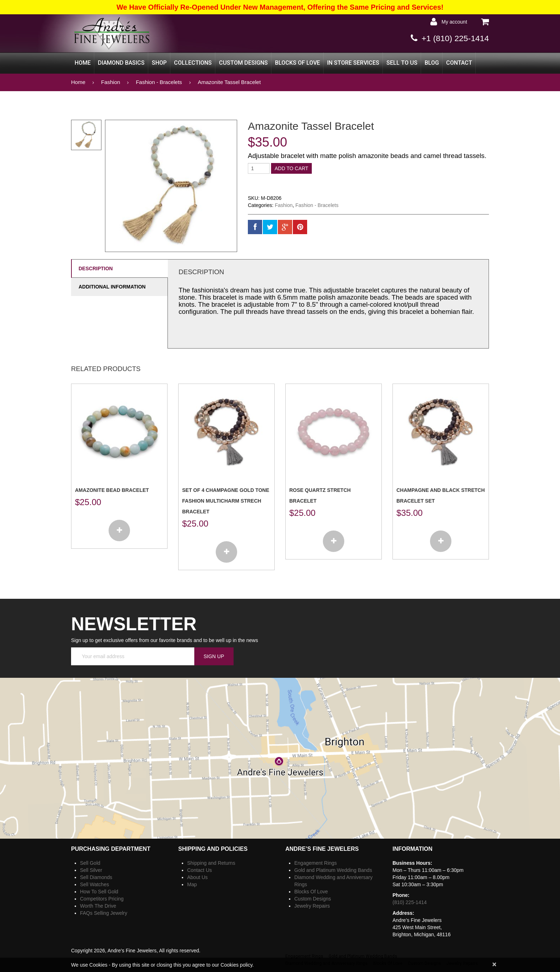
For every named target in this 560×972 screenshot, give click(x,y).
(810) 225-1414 (410, 902)
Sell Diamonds (96, 877)
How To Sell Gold (99, 892)
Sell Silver (91, 870)
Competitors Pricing (102, 899)
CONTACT (459, 63)
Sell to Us (402, 63)
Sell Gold (90, 863)
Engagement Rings (316, 863)
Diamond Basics (121, 63)
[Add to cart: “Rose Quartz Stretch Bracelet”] (334, 541)
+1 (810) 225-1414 (454, 38)
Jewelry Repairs (312, 906)
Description (96, 268)
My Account (453, 22)
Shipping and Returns (211, 863)
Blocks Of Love (297, 63)
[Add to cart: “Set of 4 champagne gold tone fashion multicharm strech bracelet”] (226, 552)
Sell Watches (94, 884)
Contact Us (199, 870)
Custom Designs (243, 63)
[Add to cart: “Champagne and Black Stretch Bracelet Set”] (441, 541)
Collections (193, 63)
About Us (197, 877)
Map (192, 884)
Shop (159, 63)
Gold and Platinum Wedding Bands (333, 870)
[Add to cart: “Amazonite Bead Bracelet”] (119, 531)
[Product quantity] (259, 168)
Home (83, 63)
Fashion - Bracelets (159, 82)
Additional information (112, 287)
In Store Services (353, 63)
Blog (432, 63)
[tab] (119, 268)
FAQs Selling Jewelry (104, 913)
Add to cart (291, 168)
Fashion (111, 82)
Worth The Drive (98, 906)
